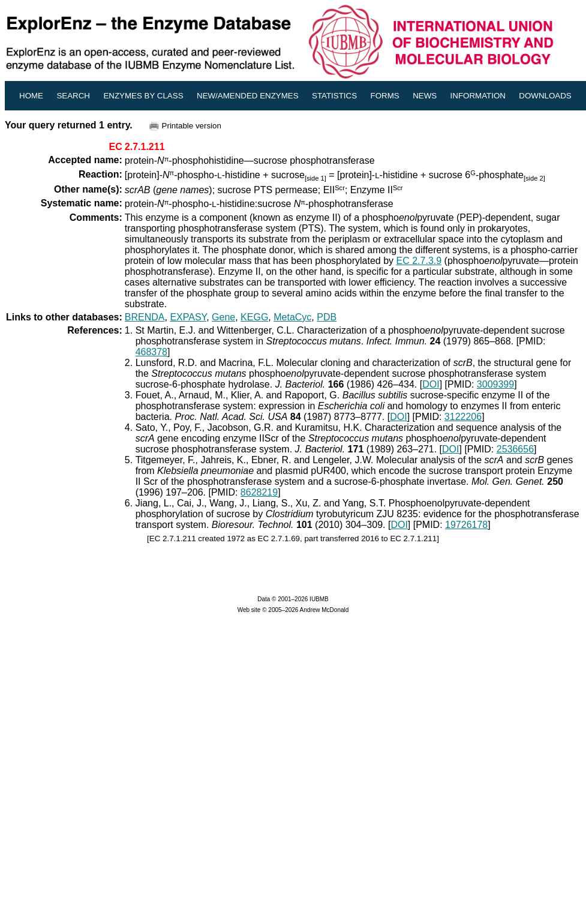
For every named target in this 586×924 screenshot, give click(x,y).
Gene (223, 317)
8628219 (259, 492)
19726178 (466, 525)
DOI (431, 384)
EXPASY (188, 317)
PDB (327, 317)
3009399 (495, 384)
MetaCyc (292, 317)
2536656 (515, 449)
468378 (151, 352)
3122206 (463, 417)
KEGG (254, 317)
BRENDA (145, 317)
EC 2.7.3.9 (419, 261)
